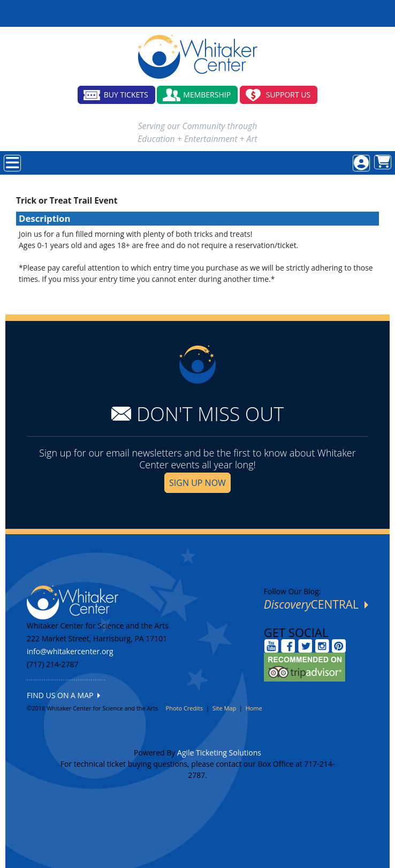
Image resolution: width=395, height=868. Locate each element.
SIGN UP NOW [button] (197, 483)
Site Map (225, 708)
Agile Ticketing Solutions (219, 753)
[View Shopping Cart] (383, 162)
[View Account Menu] (361, 163)
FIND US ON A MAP (63, 695)
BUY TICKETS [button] (126, 95)
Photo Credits (185, 708)
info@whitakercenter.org (70, 651)
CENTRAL (316, 604)
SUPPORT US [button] (288, 95)
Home (254, 708)
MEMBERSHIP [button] (207, 95)
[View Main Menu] (12, 163)
